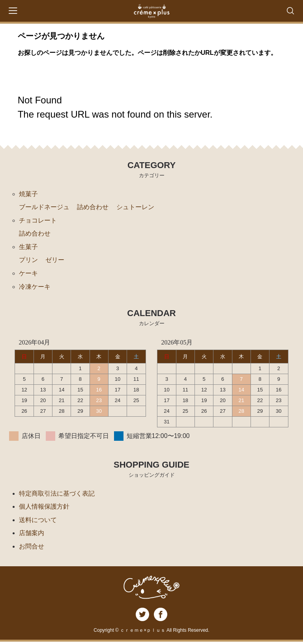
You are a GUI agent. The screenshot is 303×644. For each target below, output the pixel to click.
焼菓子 (28, 194)
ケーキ (28, 274)
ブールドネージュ (44, 207)
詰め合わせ (93, 207)
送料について (38, 521)
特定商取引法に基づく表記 (57, 495)
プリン (28, 261)
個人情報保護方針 (44, 508)
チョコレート (38, 221)
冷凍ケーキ (35, 288)
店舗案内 (32, 535)
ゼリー (55, 261)
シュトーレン (135, 207)
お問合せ (32, 548)
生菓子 (28, 248)
